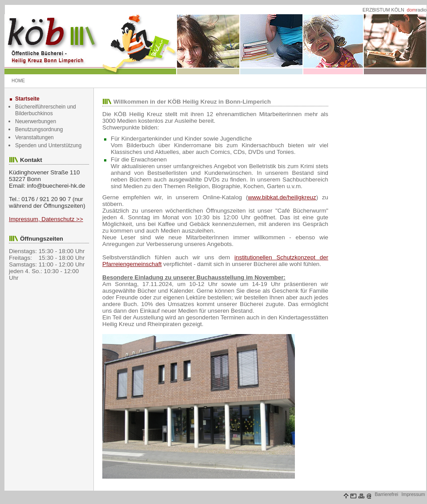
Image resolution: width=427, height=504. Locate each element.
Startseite (27, 99)
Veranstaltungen (34, 137)
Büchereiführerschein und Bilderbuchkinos (46, 110)
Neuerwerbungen (36, 121)
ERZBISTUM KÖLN (383, 10)
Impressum (413, 494)
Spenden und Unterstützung (48, 145)
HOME (18, 81)
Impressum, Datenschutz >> (46, 219)
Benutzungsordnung (39, 129)
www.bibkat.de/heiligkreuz (282, 197)
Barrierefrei (386, 494)
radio (417, 10)
